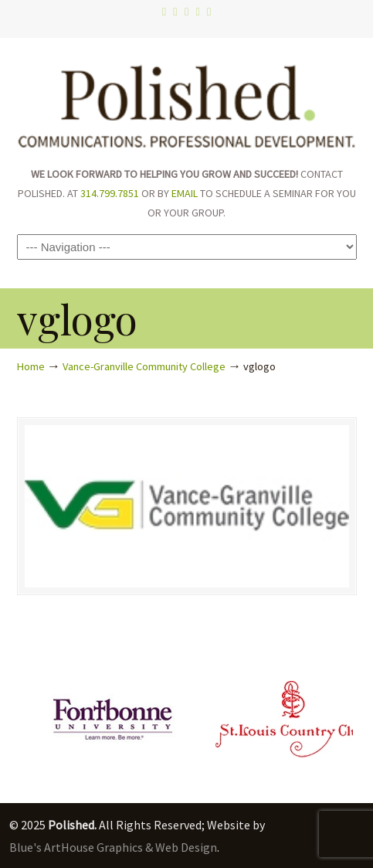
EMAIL (185, 193)
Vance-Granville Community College (144, 366)
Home (31, 366)
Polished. (187, 100)
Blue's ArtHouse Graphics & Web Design (113, 847)
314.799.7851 (110, 193)
